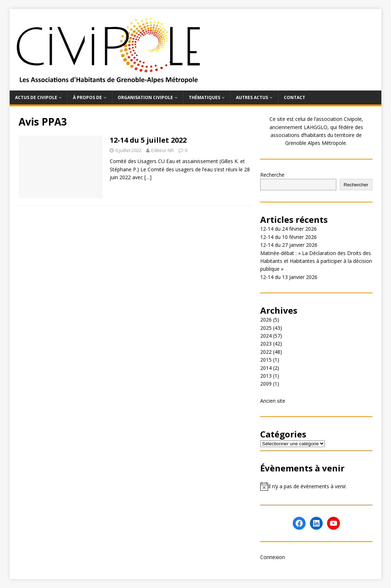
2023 (266, 344)
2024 (266, 336)
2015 (266, 360)
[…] (148, 177)
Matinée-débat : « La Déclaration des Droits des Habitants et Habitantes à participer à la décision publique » (316, 261)
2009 (266, 384)
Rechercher (356, 185)
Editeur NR (162, 150)
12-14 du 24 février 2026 (288, 229)
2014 (266, 368)
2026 (266, 320)
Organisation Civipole (145, 97)
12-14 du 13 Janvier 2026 (289, 277)
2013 (266, 376)
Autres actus (252, 97)
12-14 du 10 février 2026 (288, 237)
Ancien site (273, 401)
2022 (266, 352)
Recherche (272, 175)
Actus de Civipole (36, 97)
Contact (295, 97)
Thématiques (204, 97)
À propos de (87, 97)
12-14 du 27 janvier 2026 (289, 245)
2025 (266, 328)
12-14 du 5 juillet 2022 (148, 140)
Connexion (273, 557)
